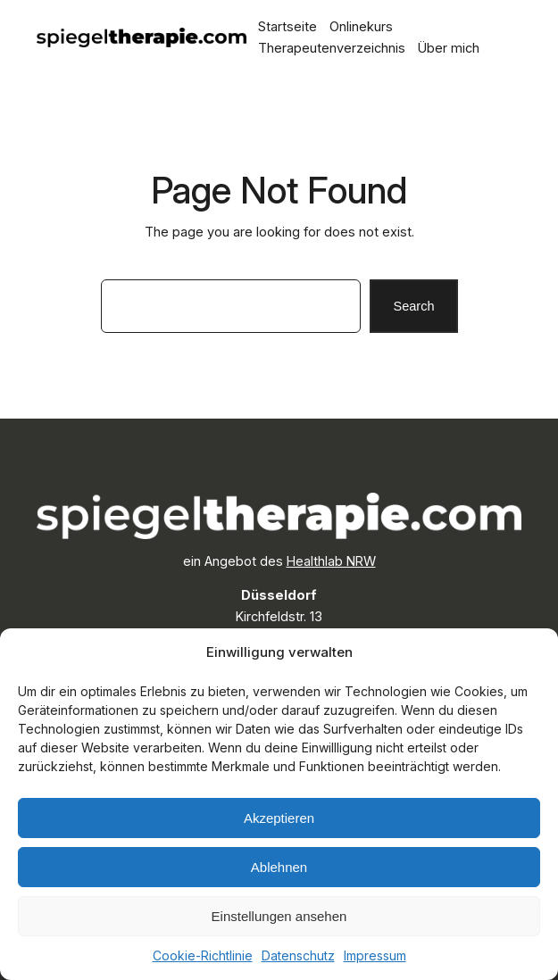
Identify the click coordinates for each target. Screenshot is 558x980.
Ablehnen (279, 867)
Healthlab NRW (331, 561)
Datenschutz (298, 955)
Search (413, 306)
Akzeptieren (279, 818)
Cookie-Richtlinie (203, 955)
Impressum (375, 955)
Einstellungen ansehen (279, 916)
